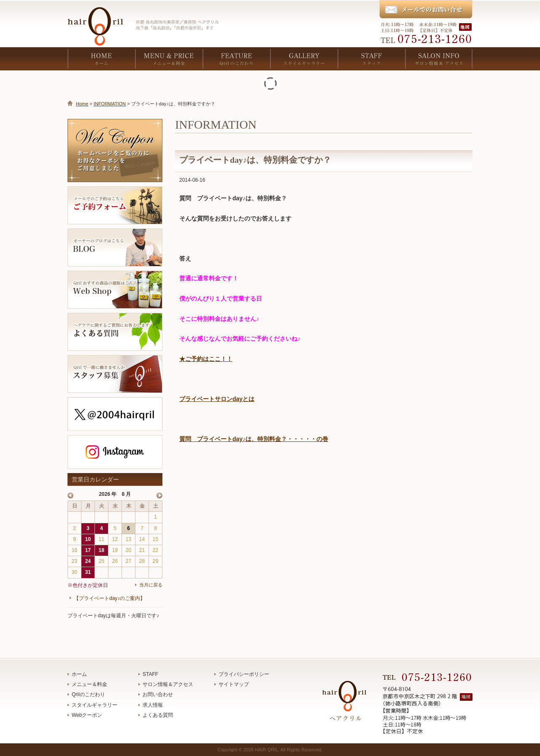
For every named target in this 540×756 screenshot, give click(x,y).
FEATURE (236, 59)
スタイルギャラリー (94, 705)
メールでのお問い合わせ (426, 10)
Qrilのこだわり (88, 694)
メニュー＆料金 (89, 684)
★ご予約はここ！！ (206, 359)
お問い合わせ (158, 694)
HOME (101, 59)
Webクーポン (87, 715)
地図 (466, 27)
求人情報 (153, 705)
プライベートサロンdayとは (217, 399)
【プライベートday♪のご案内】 (109, 598)
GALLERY (304, 59)
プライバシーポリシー (244, 674)
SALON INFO (439, 59)
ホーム (79, 674)
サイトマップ (234, 684)
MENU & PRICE (169, 59)
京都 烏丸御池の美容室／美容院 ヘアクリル (99, 21)
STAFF (371, 59)
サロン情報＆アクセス (168, 684)
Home (82, 104)
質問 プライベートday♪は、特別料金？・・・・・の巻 (254, 439)
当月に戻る (151, 585)
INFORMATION (110, 104)
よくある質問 (158, 715)
